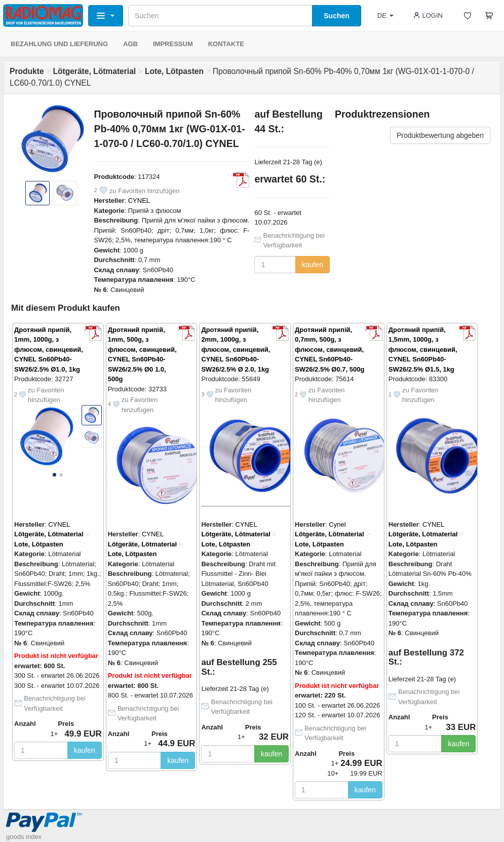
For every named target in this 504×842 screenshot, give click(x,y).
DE (385, 15)
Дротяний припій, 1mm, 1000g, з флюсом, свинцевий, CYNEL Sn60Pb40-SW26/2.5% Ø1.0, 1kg (49, 350)
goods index (24, 837)
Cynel (337, 524)
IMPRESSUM (173, 44)
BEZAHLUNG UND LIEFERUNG (59, 44)
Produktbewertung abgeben (440, 135)
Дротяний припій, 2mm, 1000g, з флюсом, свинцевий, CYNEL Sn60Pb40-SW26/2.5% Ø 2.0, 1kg (236, 350)
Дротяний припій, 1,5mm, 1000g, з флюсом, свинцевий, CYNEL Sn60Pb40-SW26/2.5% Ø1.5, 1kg (423, 350)
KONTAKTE (226, 44)
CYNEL (139, 200)
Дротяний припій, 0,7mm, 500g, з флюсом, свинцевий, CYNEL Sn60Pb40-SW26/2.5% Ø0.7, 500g (329, 350)
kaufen (313, 265)
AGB (130, 44)
